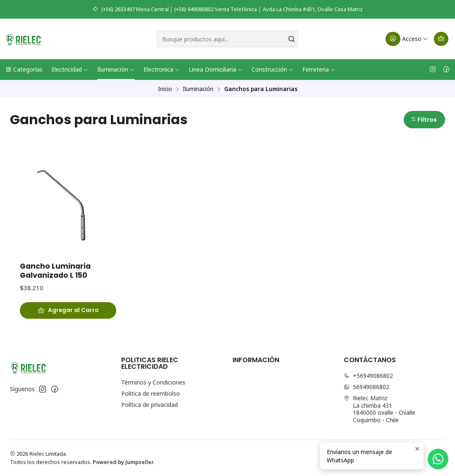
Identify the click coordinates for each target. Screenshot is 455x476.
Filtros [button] (424, 120)
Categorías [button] (24, 69)
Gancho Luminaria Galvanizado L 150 (55, 271)
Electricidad (70, 69)
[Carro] (441, 39)
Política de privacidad (150, 405)
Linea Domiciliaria (216, 69)
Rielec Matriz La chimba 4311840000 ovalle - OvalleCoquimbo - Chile (380, 409)
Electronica (162, 69)
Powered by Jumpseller (123, 462)
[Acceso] (407, 39)
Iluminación (116, 69)
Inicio (165, 89)
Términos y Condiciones (153, 382)
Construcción (273, 69)
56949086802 (366, 387)
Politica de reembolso (151, 393)
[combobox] (228, 39)
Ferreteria (319, 69)
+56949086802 (368, 376)
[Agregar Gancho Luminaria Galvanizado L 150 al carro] (68, 310)
